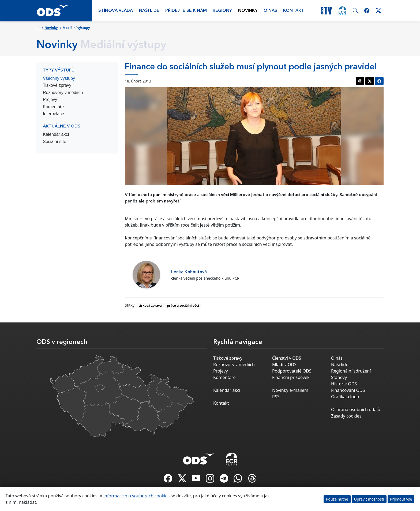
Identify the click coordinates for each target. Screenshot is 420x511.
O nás (270, 11)
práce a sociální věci (183, 305)
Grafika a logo (345, 397)
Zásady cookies (346, 416)
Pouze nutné (337, 499)
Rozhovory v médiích (63, 93)
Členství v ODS (287, 358)
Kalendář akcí (56, 134)
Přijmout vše (401, 499)
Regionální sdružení (351, 371)
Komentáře (53, 107)
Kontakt (294, 11)
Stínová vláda (116, 11)
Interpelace (53, 114)
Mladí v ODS (284, 365)
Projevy (50, 99)
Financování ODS (348, 390)
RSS (276, 397)
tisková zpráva (150, 305)
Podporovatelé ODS (292, 371)
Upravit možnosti (369, 499)
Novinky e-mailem (290, 390)
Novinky (248, 11)
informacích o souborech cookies (136, 496)
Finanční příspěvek (291, 377)
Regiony (222, 11)
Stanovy (339, 377)
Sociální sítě (55, 142)
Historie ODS (344, 384)
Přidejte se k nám (186, 11)
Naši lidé (149, 11)
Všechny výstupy (59, 78)
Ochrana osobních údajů (356, 409)
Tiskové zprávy (57, 85)
